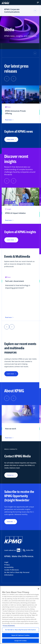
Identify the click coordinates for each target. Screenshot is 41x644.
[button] (38, 3)
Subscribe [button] (10, 522)
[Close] (38, 589)
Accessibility (9, 567)
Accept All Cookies (20, 641)
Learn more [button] (10, 139)
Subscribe (28, 550)
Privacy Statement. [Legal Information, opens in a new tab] (9, 625)
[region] (20, 615)
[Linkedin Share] (18, 550)
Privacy (7, 565)
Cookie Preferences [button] (12, 570)
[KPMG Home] (6, 3)
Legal (6, 562)
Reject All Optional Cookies (20, 635)
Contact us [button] (10, 475)
